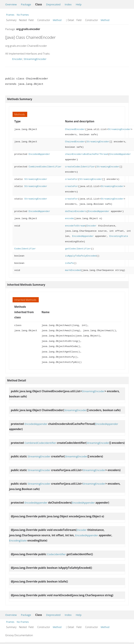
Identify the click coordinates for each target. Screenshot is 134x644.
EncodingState (119, 236)
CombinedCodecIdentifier (45, 167)
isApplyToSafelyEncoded (81, 256)
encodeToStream (75, 226)
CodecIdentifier (25, 249)
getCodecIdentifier (78, 249)
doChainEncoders (76, 211)
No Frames (23, 15)
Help (79, 4)
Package (26, 4)
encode (69, 219)
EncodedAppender (39, 154)
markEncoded (73, 270)
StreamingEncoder (35, 59)
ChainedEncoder (75, 129)
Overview (11, 4)
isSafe (69, 263)
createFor (72, 179)
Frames (10, 15)
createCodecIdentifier (80, 167)
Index (68, 4)
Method (57, 20)
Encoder (17, 59)
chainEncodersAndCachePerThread (87, 154)
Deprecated (53, 4)
